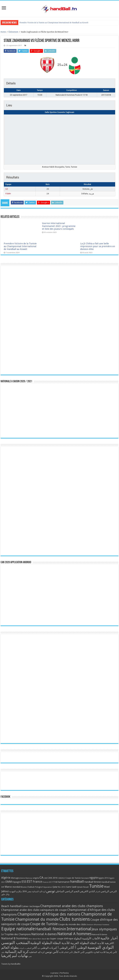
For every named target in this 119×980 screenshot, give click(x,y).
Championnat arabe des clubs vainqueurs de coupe (34, 910)
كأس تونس (52, 952)
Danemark (85, 878)
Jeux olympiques (104, 929)
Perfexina (64, 973)
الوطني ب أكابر (40, 948)
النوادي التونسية (101, 947)
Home (3, 32)
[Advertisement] (59, 834)
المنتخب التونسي (15, 943)
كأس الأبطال (79, 952)
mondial (16, 887)
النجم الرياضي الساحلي (67, 891)
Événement (13, 32)
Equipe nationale (18, 929)
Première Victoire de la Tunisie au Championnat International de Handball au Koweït (54, 22)
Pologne (38, 887)
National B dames (100, 935)
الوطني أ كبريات (58, 948)
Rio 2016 (62, 887)
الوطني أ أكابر (77, 948)
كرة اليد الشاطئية (37, 952)
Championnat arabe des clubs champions (72, 906)
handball (77, 881)
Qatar (55, 887)
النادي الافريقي (87, 891)
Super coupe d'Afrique (62, 939)
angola (36, 878)
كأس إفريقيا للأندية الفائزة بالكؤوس (101, 952)
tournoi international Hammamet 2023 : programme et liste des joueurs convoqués (59, 226)
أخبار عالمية (109, 938)
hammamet (64, 882)
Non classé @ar (44, 939)
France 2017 (47, 882)
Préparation (47, 887)
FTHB (55, 882)
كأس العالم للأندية (66, 952)
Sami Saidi (71, 887)
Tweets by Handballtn (11, 964)
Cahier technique (31, 906)
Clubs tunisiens (75, 919)
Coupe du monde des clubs (72, 924)
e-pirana (54, 973)
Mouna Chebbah (28, 887)
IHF (3, 887)
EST (30, 882)
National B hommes (15, 938)
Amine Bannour (26, 878)
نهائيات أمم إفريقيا (15, 956)
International (79, 929)
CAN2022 (61, 878)
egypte (94, 878)
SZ (7, 189)
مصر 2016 (27, 891)
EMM (9, 882)
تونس (51, 891)
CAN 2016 (53, 878)
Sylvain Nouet (83, 887)
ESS (24, 882)
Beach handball (11, 906)
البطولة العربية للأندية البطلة (71, 943)
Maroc (8, 887)
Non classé (33, 939)
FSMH (8, 194)
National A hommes (74, 934)
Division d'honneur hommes (98, 925)
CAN (45, 878)
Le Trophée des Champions (16, 934)
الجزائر (98, 892)
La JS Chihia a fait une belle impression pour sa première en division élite (98, 246)
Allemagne (15, 878)
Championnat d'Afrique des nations (49, 914)
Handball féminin (93, 882)
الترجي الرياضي (109, 891)
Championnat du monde (37, 919)
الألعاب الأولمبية (91, 938)
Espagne (17, 882)
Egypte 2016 (103, 878)
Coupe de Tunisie (73, 878)
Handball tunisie (109, 882)
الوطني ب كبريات (25, 948)
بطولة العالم (10, 947)
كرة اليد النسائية (39, 891)
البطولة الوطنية (41, 943)
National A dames (44, 934)
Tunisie (96, 886)
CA (41, 878)
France (37, 882)
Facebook (5, 797)
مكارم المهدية (16, 891)
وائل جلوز (5, 894)
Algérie (6, 878)
